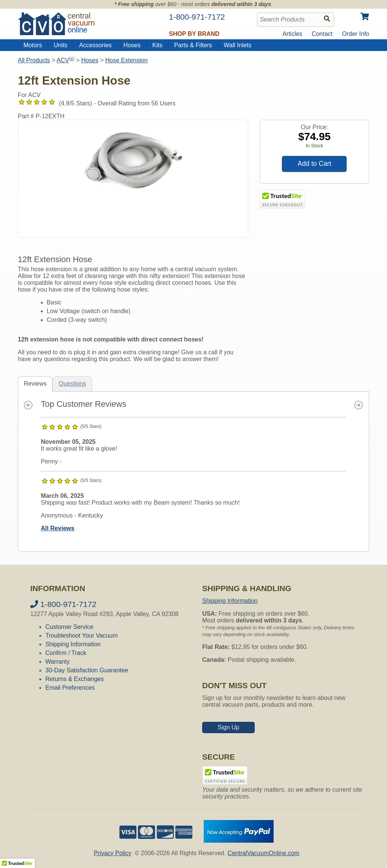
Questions (72, 384)
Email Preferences (70, 688)
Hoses (132, 45)
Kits (157, 45)
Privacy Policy (113, 853)
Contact (322, 34)
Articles (292, 34)
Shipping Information (73, 644)
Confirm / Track (66, 653)
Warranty (57, 662)
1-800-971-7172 (63, 604)
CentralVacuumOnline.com (263, 853)
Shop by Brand (194, 34)
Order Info (356, 34)
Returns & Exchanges (75, 679)
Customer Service (69, 627)
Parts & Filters (193, 45)
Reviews (35, 384)
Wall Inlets (238, 45)
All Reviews (58, 528)
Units (60, 45)
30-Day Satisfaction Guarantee (87, 670)
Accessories (95, 45)
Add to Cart (314, 164)
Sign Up (228, 727)
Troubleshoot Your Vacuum (81, 636)
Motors (33, 45)
